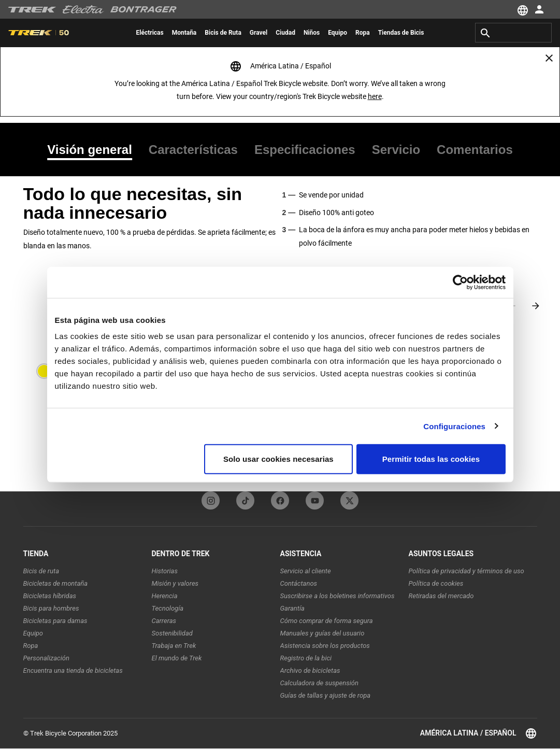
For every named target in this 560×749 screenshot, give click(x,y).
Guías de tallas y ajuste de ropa (326, 695)
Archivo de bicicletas (310, 670)
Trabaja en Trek (174, 646)
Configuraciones (454, 426)
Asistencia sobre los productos (325, 646)
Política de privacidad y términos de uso (466, 571)
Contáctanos (299, 583)
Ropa (31, 646)
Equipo (33, 633)
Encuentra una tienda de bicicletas (73, 670)
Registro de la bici (306, 658)
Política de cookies (436, 583)
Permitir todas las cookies (431, 459)
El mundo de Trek (177, 658)
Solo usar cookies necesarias (278, 459)
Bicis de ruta (41, 571)
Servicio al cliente (306, 571)
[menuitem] (150, 33)
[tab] (94, 150)
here (375, 96)
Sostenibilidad (172, 633)
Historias (165, 571)
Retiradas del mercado (441, 596)
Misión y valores (175, 583)
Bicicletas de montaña (56, 583)
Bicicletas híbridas (50, 596)
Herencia (165, 596)
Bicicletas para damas (55, 621)
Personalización (46, 658)
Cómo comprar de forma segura (327, 621)
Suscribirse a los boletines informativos (338, 596)
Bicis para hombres (51, 608)
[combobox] (513, 33)
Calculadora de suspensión (319, 683)
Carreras (164, 621)
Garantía (292, 608)
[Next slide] (536, 306)
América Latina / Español (479, 733)
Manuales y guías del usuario (322, 633)
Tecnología (168, 608)
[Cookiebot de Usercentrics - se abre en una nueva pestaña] (460, 282)
